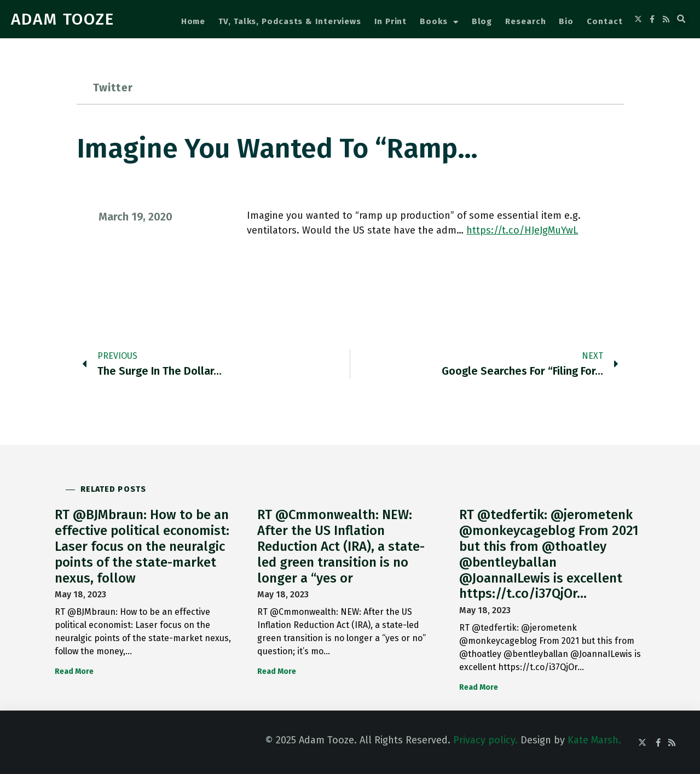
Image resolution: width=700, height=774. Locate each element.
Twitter (113, 88)
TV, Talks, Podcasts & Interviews (290, 21)
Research (525, 21)
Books (439, 22)
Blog (482, 21)
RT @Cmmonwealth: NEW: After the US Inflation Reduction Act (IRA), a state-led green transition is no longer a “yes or (341, 546)
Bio (566, 21)
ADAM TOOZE (63, 19)
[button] (681, 19)
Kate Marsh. (594, 740)
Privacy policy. (485, 740)
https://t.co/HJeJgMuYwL (522, 230)
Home (193, 21)
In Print (391, 21)
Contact (604, 21)
